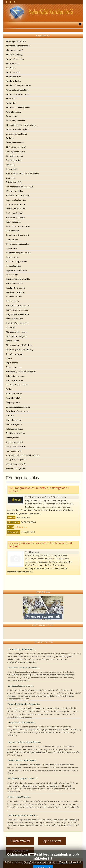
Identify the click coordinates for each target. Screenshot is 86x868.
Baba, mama (12, 116)
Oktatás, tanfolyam (15, 354)
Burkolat (10, 138)
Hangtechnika (12, 257)
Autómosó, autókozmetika (18, 94)
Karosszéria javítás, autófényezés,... (24, 668)
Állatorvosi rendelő (15, 50)
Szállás (9, 389)
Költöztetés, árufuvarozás (18, 306)
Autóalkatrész (12, 63)
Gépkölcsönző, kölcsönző (17, 235)
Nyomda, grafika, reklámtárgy (20, 350)
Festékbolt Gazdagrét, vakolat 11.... (23, 779)
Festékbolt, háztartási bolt (18, 195)
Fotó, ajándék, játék (15, 213)
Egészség (10, 165)
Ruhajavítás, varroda (15, 376)
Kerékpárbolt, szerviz (16, 288)
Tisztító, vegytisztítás (15, 433)
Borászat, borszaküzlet (16, 134)
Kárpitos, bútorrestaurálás (18, 279)
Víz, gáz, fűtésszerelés (16, 464)
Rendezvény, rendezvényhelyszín (21, 372)
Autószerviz (11, 99)
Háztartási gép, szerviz (16, 261)
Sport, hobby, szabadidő (17, 385)
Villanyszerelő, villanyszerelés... (22, 722)
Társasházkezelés (14, 420)
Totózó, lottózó (13, 438)
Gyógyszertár (12, 248)
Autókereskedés (13, 81)
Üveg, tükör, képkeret (16, 446)
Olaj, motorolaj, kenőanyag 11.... (22, 649)
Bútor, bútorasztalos (15, 143)
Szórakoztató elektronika (17, 411)
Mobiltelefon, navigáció (17, 336)
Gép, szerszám (13, 231)
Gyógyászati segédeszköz (18, 244)
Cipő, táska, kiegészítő (16, 147)
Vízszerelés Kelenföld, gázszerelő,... (24, 704)
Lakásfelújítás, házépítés (17, 323)
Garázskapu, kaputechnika (18, 226)
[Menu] (79, 25)
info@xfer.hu (21, 527)
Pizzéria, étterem (14, 367)
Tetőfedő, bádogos (14, 429)
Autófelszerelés (13, 72)
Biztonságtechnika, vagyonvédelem (22, 125)
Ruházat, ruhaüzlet (14, 380)
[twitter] (10, 2)
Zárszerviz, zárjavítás (16, 468)
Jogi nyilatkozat (52, 841)
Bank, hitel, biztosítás (16, 121)
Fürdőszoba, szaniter (15, 217)
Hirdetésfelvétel (20, 841)
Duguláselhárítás (14, 160)
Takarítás (10, 416)
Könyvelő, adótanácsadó (17, 310)
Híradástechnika (13, 266)
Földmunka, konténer (16, 204)
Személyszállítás (14, 398)
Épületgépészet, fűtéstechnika (20, 187)
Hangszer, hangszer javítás (18, 253)
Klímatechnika (12, 301)
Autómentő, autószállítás (17, 90)
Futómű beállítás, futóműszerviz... (23, 760)
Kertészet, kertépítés (15, 292)
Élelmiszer (11, 178)
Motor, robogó (13, 341)
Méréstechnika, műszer (17, 332)
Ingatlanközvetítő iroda (16, 270)
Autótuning (11, 103)
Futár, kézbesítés (14, 222)
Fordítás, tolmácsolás (16, 209)
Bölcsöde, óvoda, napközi (17, 129)
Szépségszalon (13, 402)
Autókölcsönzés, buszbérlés (19, 85)
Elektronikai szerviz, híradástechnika (22, 173)
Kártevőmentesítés (15, 283)
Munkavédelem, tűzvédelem (19, 345)
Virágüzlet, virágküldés (16, 460)
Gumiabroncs (12, 239)
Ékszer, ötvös (12, 169)
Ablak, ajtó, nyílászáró (16, 41)
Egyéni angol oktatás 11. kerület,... (23, 815)
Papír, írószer (12, 363)
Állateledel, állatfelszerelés (18, 46)
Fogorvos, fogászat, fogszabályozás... (24, 742)
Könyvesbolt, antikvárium (17, 314)
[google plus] (15, 2)
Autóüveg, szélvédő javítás (18, 107)
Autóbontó (11, 68)
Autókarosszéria (13, 77)
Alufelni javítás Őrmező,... (19, 797)
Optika (9, 358)
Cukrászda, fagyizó (15, 156)
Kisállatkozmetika (14, 297)
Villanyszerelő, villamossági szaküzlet (23, 455)
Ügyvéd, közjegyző (14, 442)
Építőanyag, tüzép (14, 182)
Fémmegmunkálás (14, 191)
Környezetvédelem (14, 319)
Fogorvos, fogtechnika (16, 200)
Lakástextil (11, 328)
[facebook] (7, 2)
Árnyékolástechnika (15, 59)
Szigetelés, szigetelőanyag (18, 407)
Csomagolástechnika (15, 151)
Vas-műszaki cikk (14, 451)
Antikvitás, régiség (14, 55)
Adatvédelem (20, 851)
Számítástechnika (14, 394)
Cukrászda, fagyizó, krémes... (21, 686)
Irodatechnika (12, 275)
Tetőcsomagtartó (14, 424)
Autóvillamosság (14, 112)
